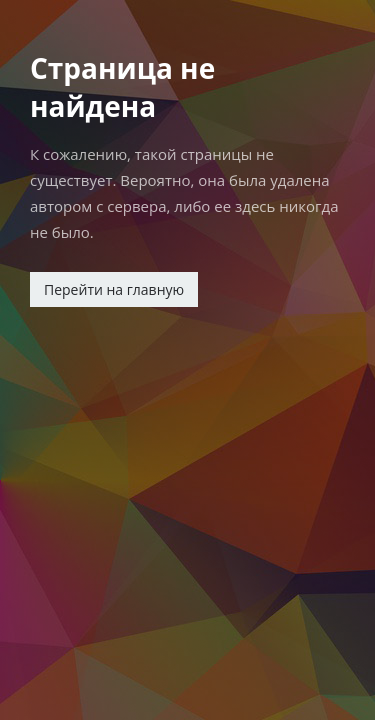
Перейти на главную (114, 289)
